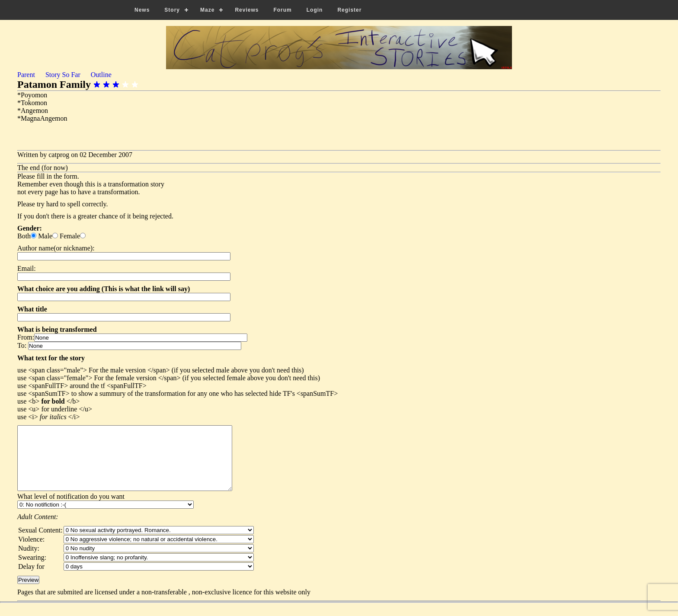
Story (172, 10)
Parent (26, 75)
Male (45, 236)
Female (70, 236)
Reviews (247, 10)
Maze (207, 10)
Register (349, 10)
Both (24, 236)
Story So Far (63, 75)
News (142, 10)
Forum (282, 10)
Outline (101, 75)
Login (315, 10)
